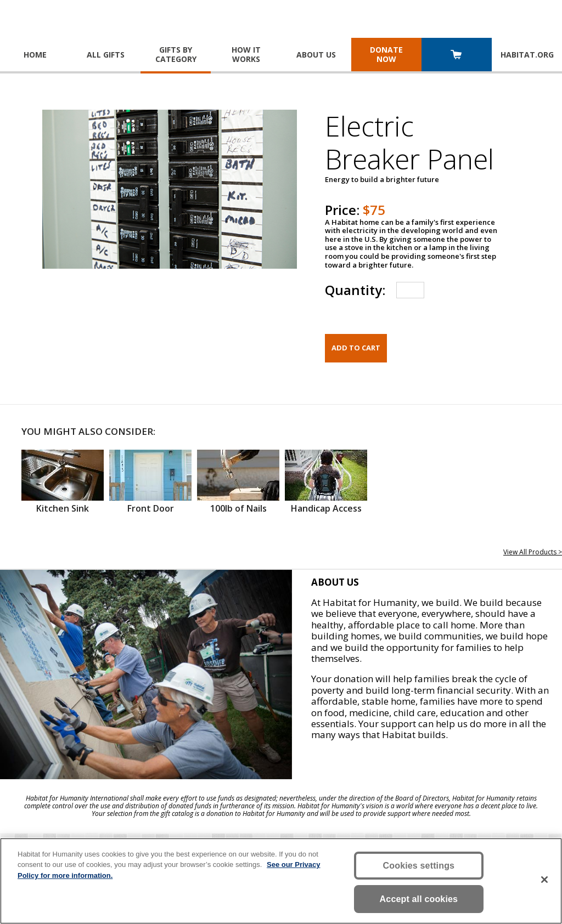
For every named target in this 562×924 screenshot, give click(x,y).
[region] (281, 881)
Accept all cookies (419, 899)
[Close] (544, 880)
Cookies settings (419, 866)
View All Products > (533, 552)
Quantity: (355, 290)
